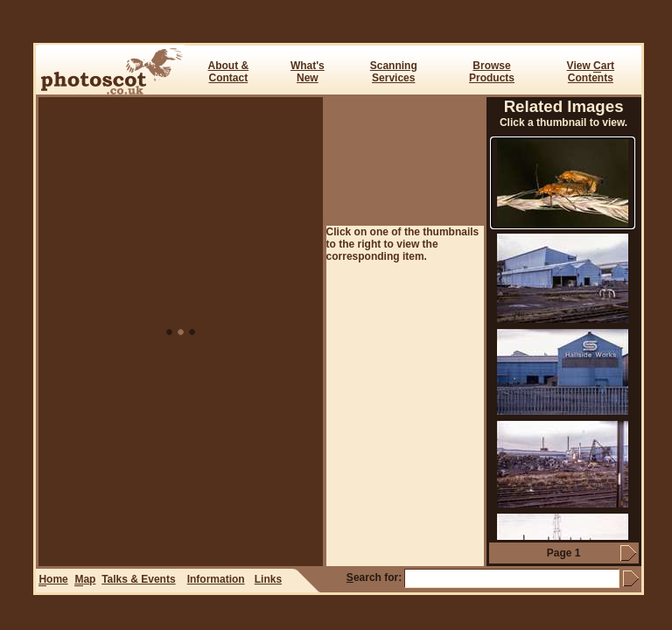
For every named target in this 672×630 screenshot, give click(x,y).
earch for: (374, 577)
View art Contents (591, 72)
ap (85, 580)
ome (53, 580)
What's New (308, 72)
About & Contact (228, 72)
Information (216, 579)
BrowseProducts (492, 72)
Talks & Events (138, 579)
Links (268, 579)
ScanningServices (394, 72)
